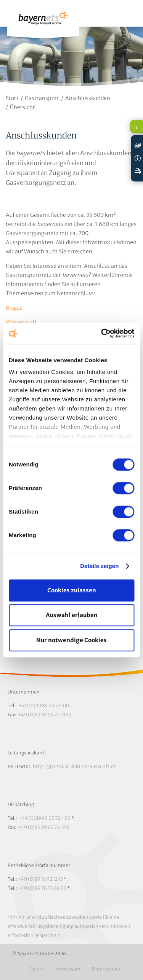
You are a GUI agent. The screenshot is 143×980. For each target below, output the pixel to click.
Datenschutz (106, 969)
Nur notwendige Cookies (71, 640)
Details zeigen (99, 566)
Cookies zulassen (72, 590)
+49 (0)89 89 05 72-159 (45, 818)
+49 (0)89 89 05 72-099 (45, 715)
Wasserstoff (21, 322)
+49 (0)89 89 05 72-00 (44, 706)
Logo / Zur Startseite (43, 21)
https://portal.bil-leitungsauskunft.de (75, 766)
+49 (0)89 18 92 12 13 (40, 879)
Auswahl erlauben (72, 615)
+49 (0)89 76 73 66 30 (42, 888)
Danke (37, 969)
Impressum (68, 969)
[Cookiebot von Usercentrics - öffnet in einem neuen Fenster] (102, 333)
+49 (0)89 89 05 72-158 (44, 827)
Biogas (14, 308)
